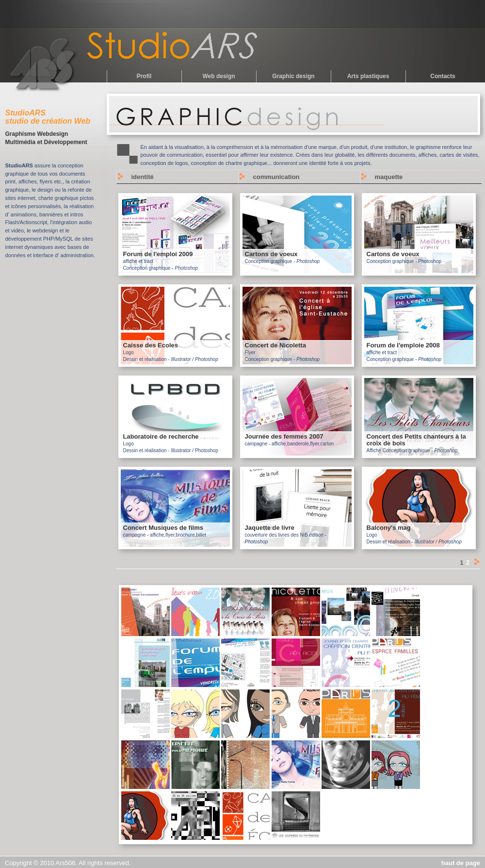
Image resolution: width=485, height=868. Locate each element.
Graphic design (293, 76)
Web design (218, 76)
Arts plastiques (368, 76)
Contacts (443, 76)
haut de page (461, 863)
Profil (144, 76)
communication (276, 177)
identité (143, 177)
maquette (389, 177)
